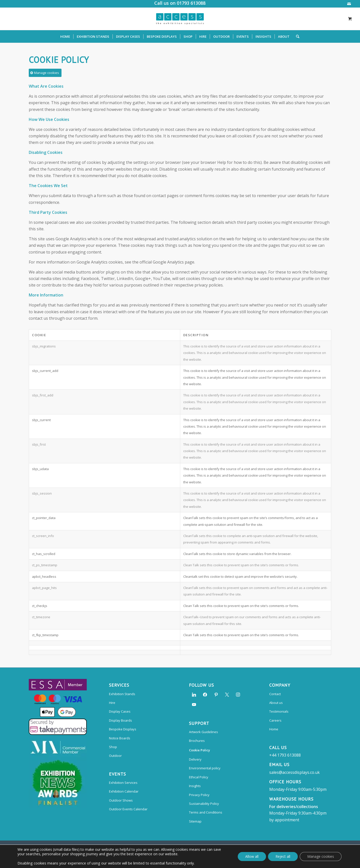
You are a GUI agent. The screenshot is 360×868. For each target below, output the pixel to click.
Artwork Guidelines (203, 732)
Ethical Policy (199, 777)
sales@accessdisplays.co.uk (294, 772)
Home (274, 729)
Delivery (195, 759)
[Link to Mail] (349, 4)
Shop (113, 747)
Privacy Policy (199, 795)
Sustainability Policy (204, 804)
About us (276, 703)
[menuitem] (65, 36)
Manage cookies (321, 856)
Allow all (252, 856)
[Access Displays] (180, 19)
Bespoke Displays (123, 729)
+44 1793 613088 (285, 755)
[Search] (296, 36)
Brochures (197, 741)
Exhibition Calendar (124, 791)
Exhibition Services (123, 783)
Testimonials (279, 711)
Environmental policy (205, 768)
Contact (275, 694)
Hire (112, 703)
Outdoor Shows (121, 800)
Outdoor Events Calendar (128, 809)
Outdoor (115, 756)
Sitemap (195, 821)
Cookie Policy (199, 750)
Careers (275, 720)
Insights (195, 786)
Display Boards (120, 720)
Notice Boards (120, 738)
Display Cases (120, 711)
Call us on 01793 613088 (180, 3)
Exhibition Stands (122, 694)
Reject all (283, 856)
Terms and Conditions (206, 812)
